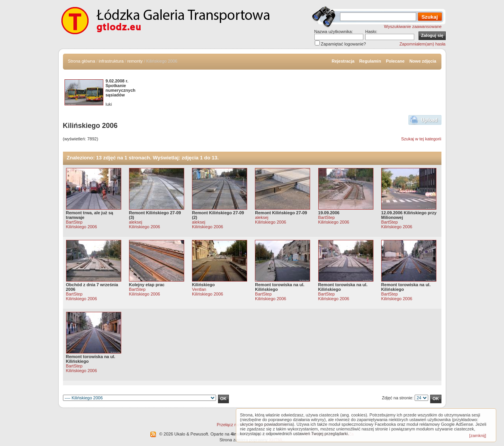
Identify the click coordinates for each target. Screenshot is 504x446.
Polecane (395, 61)
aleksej (136, 222)
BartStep (74, 222)
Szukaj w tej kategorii (421, 139)
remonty (135, 61)
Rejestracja (343, 61)
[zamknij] (478, 436)
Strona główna (82, 61)
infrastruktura (111, 61)
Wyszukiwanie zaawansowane (413, 26)
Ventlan (199, 289)
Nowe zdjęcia (423, 61)
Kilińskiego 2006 (82, 227)
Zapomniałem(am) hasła (423, 44)
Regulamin (370, 61)
